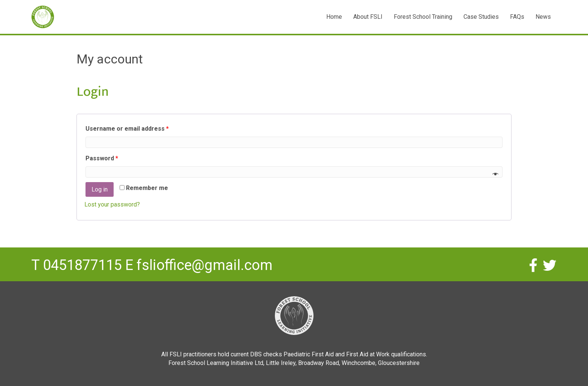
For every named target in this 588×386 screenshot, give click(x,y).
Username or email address (127, 129)
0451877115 (82, 265)
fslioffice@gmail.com (205, 265)
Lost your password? (112, 204)
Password (102, 158)
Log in (100, 189)
